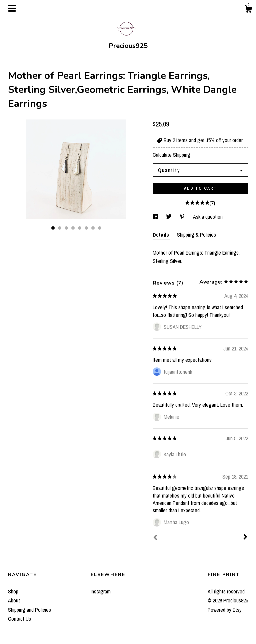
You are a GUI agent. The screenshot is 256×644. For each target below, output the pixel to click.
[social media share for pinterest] (183, 217)
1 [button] (53, 228)
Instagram (101, 591)
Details (161, 235)
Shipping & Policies (196, 235)
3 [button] (66, 228)
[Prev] (155, 538)
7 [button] (93, 228)
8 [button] (100, 228)
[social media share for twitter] (169, 217)
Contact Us (19, 619)
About (14, 600)
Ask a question (208, 217)
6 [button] (86, 228)
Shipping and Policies (29, 610)
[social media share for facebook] (156, 217)
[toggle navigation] (12, 8)
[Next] (245, 537)
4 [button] (73, 228)
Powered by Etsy (225, 610)
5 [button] (80, 228)
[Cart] (248, 10)
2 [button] (60, 228)
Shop (13, 591)
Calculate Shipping (171, 155)
